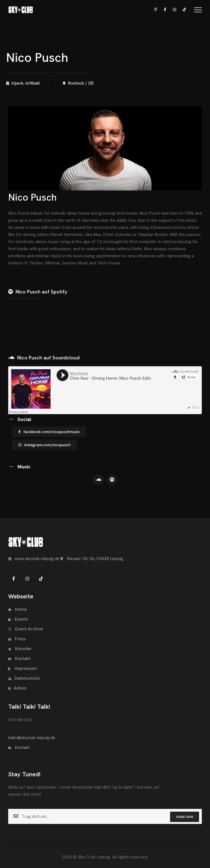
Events (18, 619)
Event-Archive (26, 629)
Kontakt (19, 658)
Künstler (20, 649)
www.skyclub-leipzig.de (34, 559)
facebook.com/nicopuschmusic (49, 432)
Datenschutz (24, 678)
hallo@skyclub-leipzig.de (32, 738)
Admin (17, 688)
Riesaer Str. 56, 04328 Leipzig (92, 559)
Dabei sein (185, 817)
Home (17, 609)
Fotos (17, 639)
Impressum (23, 668)
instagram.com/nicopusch (44, 445)
